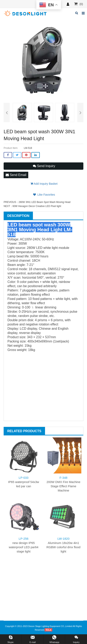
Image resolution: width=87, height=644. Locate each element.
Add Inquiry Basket (44, 184)
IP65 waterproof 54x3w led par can (24, 482)
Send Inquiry (44, 166)
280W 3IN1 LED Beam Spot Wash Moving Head (45, 202)
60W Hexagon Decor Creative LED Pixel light (37, 206)
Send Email (16, 175)
